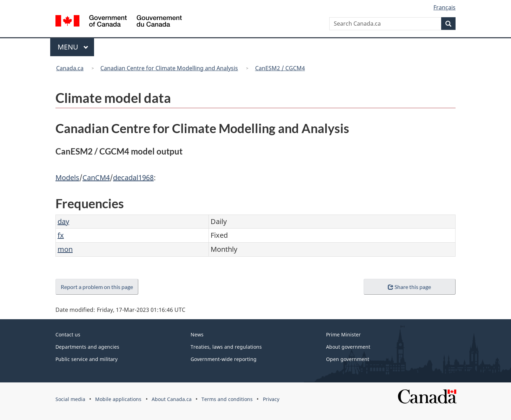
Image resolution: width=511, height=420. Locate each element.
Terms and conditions (227, 399)
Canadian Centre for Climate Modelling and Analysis (169, 68)
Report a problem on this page (98, 287)
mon (65, 249)
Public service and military (87, 359)
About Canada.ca (172, 399)
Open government (348, 359)
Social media (70, 399)
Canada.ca (70, 68)
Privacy (271, 399)
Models (67, 178)
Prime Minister (343, 334)
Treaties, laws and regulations (226, 347)
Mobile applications (118, 399)
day (63, 221)
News (197, 334)
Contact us (68, 334)
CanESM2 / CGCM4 (280, 68)
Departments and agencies (87, 347)
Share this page (409, 287)
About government (348, 347)
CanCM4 (96, 178)
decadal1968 (133, 178)
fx (61, 235)
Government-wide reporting (224, 359)
